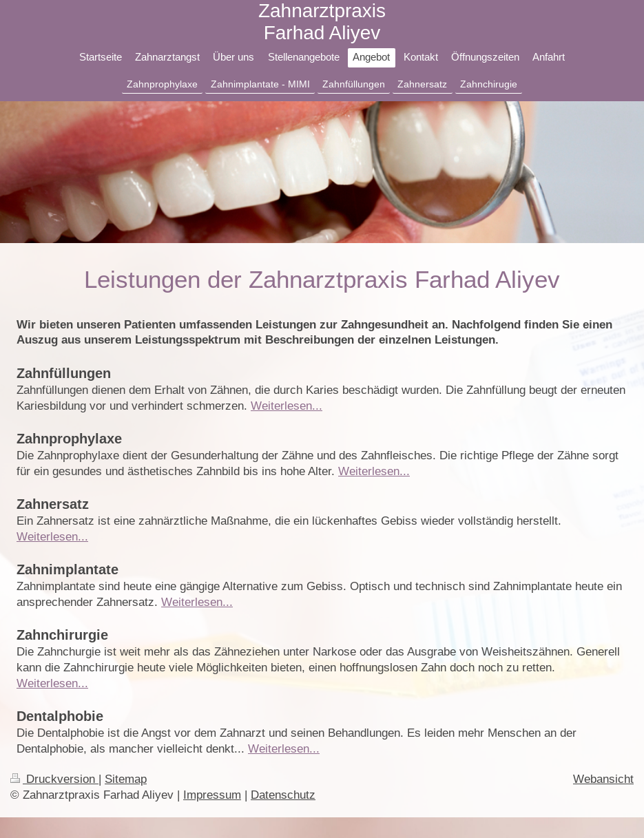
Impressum (212, 795)
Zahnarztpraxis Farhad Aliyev (322, 22)
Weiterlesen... (287, 406)
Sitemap (126, 779)
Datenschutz (283, 795)
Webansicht (603, 779)
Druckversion (54, 779)
